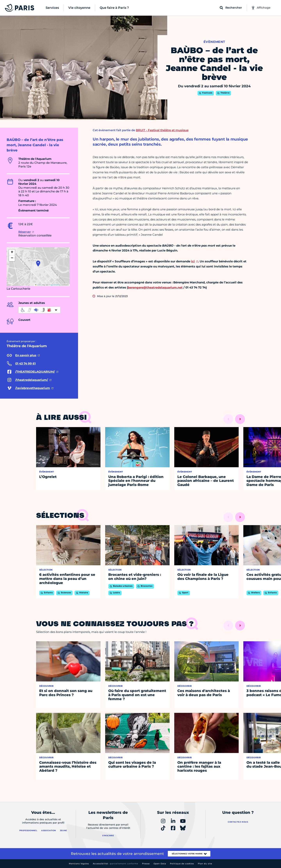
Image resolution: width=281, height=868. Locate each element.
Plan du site (205, 864)
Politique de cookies (182, 864)
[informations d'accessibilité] (39, 310)
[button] (38, 264)
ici (193, 261)
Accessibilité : (116, 864)
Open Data (160, 864)
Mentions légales (79, 864)
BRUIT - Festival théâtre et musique (162, 130)
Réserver (25, 232)
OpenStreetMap (56, 285)
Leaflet (38, 285)
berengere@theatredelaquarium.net (155, 287)
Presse (146, 864)
